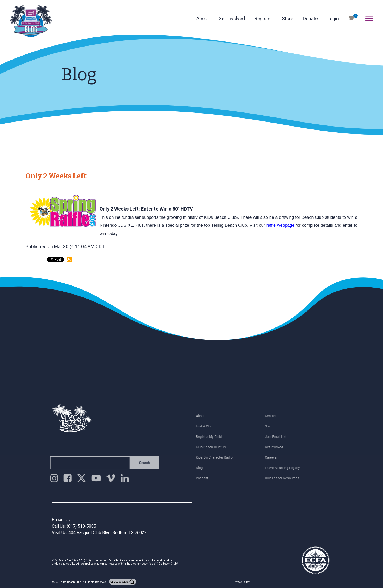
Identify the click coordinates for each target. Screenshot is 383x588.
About (203, 18)
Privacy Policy (241, 582)
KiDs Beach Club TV (215, 447)
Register (263, 18)
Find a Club (208, 426)
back (35, 282)
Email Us (61, 520)
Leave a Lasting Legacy (286, 468)
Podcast (206, 478)
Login (333, 18)
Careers (274, 457)
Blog (203, 468)
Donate (310, 18)
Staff (272, 426)
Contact (274, 416)
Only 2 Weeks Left (56, 176)
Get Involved (232, 18)
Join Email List (279, 437)
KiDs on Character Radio (218, 457)
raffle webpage (280, 225)
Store (288, 18)
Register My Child (213, 437)
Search (141, 463)
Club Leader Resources (286, 478)
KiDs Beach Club (71, 582)
